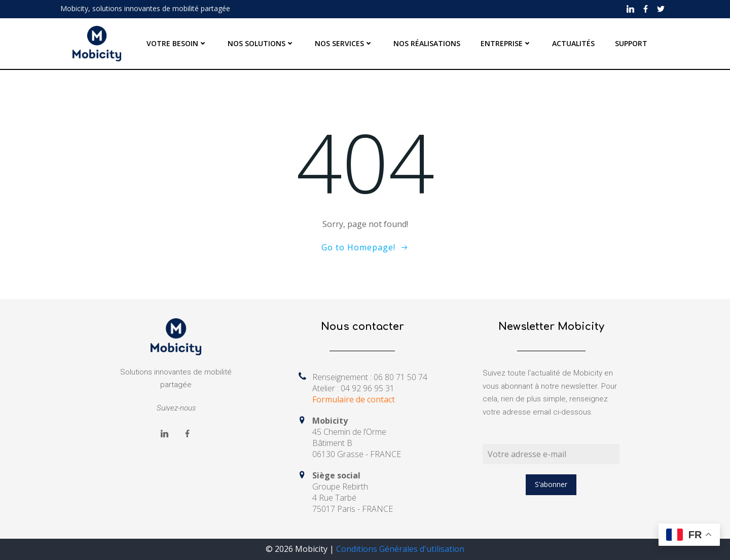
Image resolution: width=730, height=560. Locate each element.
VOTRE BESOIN (177, 43)
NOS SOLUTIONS (261, 43)
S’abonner (551, 484)
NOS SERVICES (344, 43)
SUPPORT (631, 43)
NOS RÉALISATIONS (427, 43)
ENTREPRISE (506, 43)
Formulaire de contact (354, 399)
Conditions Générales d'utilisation (400, 549)
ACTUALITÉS (573, 43)
